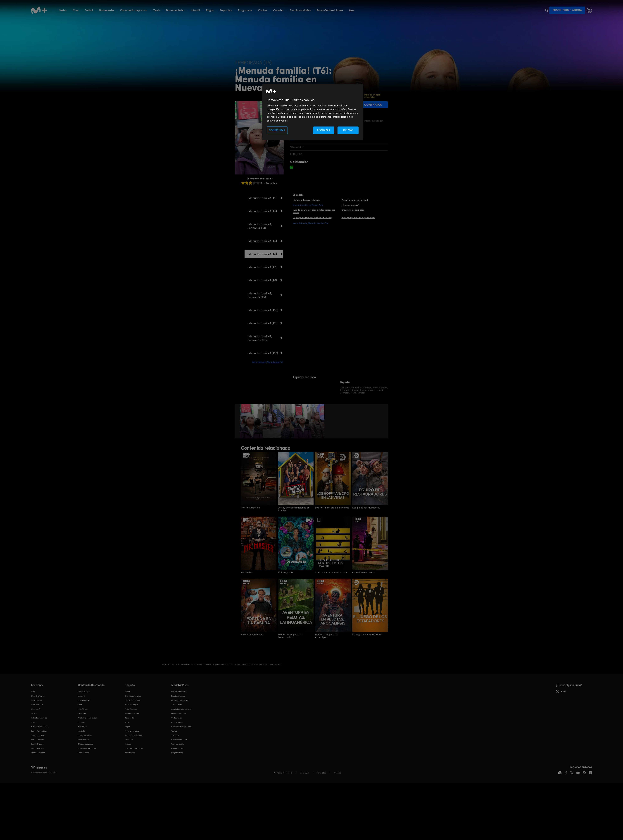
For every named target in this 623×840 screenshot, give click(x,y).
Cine (76, 10)
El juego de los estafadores (367, 635)
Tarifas (174, 731)
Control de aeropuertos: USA (331, 573)
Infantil (195, 10)
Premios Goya (84, 740)
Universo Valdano (132, 714)
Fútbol (89, 10)
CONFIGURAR (277, 130)
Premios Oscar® (85, 735)
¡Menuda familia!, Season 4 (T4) (260, 226)
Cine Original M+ (38, 696)
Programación (177, 753)
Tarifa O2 (175, 735)
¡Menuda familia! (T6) (262, 254)
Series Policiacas (38, 735)
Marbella (82, 731)
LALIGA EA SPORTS (132, 700)
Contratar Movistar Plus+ (182, 727)
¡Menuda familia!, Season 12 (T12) (260, 338)
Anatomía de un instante (88, 718)
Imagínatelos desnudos (353, 210)
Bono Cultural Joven (330, 10)
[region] (313, 112)
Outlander (82, 714)
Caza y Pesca (83, 753)
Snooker (128, 744)
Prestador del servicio (283, 773)
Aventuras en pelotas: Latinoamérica (290, 636)
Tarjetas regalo (178, 744)
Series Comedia (38, 740)
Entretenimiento (38, 753)
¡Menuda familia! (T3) (262, 211)
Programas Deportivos (87, 748)
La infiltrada (83, 709)
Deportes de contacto (134, 735)
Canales (278, 10)
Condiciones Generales (181, 709)
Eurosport (129, 740)
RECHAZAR (324, 130)
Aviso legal (305, 773)
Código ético (177, 718)
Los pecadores (84, 700)
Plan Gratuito (177, 722)
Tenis (157, 10)
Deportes (226, 10)
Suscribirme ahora (567, 10)
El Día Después (131, 709)
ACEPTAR (348, 130)
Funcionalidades (300, 10)
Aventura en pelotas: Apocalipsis (327, 636)
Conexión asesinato (363, 573)
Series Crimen (37, 744)
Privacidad (322, 773)
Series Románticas (39, 731)
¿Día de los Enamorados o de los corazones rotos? (314, 211)
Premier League (131, 705)
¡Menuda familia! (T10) (263, 310)
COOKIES (338, 773)
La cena (81, 696)
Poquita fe (82, 727)
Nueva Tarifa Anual (179, 740)
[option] (252, 421)
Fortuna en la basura (253, 635)
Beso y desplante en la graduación (358, 217)
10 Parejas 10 (285, 573)
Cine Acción (36, 709)
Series (63, 10)
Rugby (210, 10)
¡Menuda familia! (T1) (262, 198)
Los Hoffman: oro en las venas (332, 508)
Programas (245, 10)
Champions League (133, 696)
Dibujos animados (85, 744)
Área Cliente (177, 705)
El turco (81, 722)
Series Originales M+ (40, 727)
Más (352, 10)
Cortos (263, 10)
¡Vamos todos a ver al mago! (307, 200)
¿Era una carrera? (350, 205)
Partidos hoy (130, 753)
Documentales (175, 10)
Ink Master (247, 573)
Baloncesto (107, 10)
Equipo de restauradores (366, 508)
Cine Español (37, 700)
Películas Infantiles (39, 718)
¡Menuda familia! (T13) (263, 353)
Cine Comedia (37, 705)
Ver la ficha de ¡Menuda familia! (267, 362)
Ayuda (561, 691)
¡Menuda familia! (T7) (262, 267)
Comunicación (177, 748)
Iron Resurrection (250, 508)
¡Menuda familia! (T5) (262, 241)
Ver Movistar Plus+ (179, 692)
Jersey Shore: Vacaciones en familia (294, 509)
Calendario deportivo (134, 10)
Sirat (80, 705)
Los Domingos (84, 692)
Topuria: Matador (132, 731)
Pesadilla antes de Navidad (355, 200)
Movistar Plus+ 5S (179, 714)
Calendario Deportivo (134, 748)
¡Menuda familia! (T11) (262, 323)
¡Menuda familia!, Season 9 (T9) (260, 295)
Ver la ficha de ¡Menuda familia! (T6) (311, 223)
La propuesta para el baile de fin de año (312, 217)
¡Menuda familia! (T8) (262, 280)
